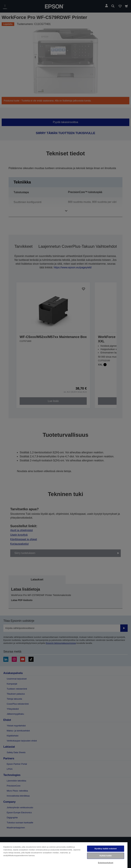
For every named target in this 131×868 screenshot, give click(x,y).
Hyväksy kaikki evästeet (106, 849)
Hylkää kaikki (106, 856)
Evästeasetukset (106, 863)
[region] (64, 855)
